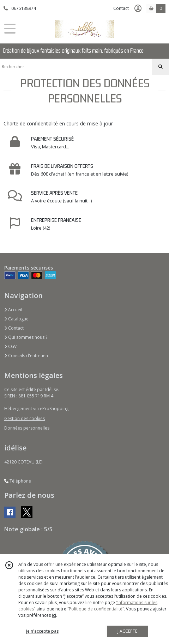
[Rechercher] (161, 67)
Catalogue (16, 319)
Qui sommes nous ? (26, 337)
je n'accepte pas (42, 631)
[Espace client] (138, 8)
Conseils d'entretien (26, 356)
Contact (121, 8)
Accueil (13, 310)
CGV (10, 346)
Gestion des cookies (25, 418)
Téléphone (18, 481)
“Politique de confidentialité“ (96, 609)
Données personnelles (27, 428)
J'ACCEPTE (127, 631)
